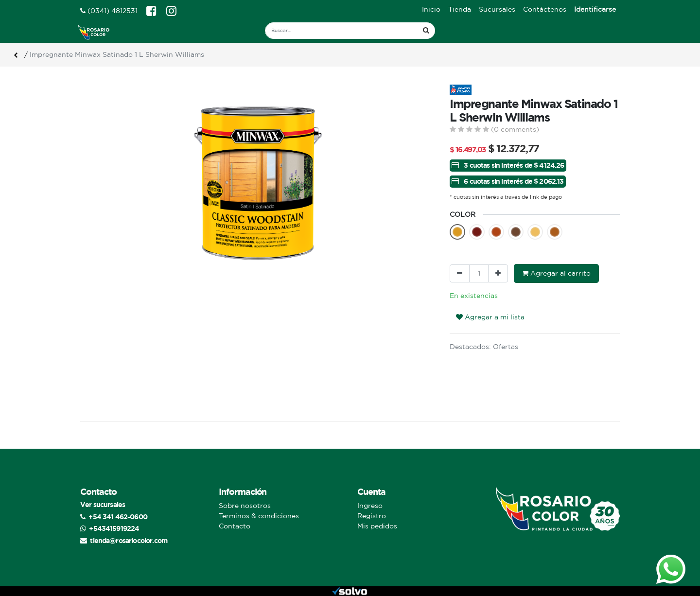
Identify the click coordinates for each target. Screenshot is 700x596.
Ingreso (370, 506)
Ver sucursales (103, 504)
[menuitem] (431, 9)
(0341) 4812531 (109, 11)
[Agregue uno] (498, 273)
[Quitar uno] (460, 273)
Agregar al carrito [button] (556, 273)
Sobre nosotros (245, 506)
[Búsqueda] (426, 31)
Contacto (235, 526)
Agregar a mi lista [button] (490, 317)
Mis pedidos (377, 526)
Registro (372, 516)
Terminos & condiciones (259, 516)
